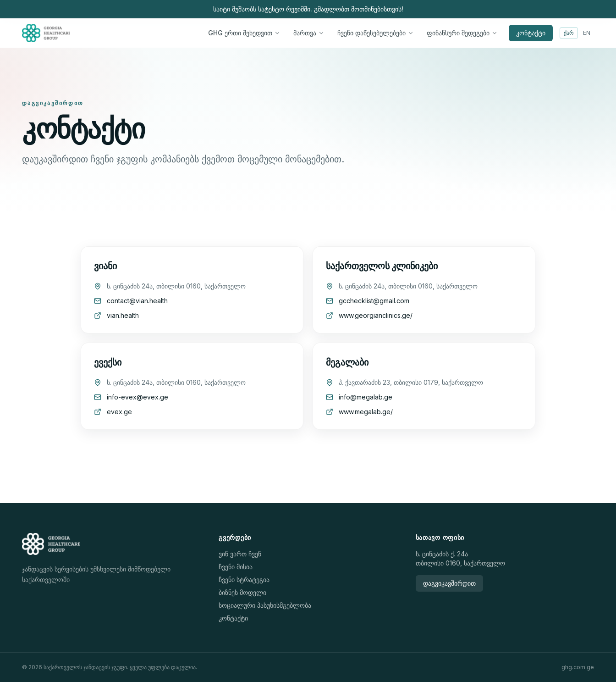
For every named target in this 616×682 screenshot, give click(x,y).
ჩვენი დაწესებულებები (376, 33)
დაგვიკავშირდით (449, 583)
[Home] (46, 33)
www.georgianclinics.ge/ (376, 315)
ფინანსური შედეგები (462, 33)
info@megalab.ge (366, 397)
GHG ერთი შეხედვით (244, 33)
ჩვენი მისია (236, 567)
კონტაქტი (531, 33)
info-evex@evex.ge (137, 397)
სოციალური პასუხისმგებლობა (265, 605)
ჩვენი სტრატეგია (244, 579)
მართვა (309, 33)
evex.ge (119, 412)
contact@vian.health (137, 301)
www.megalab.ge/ (366, 412)
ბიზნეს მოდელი (242, 592)
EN (587, 33)
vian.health (123, 315)
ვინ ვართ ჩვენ (240, 554)
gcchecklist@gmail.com (374, 301)
